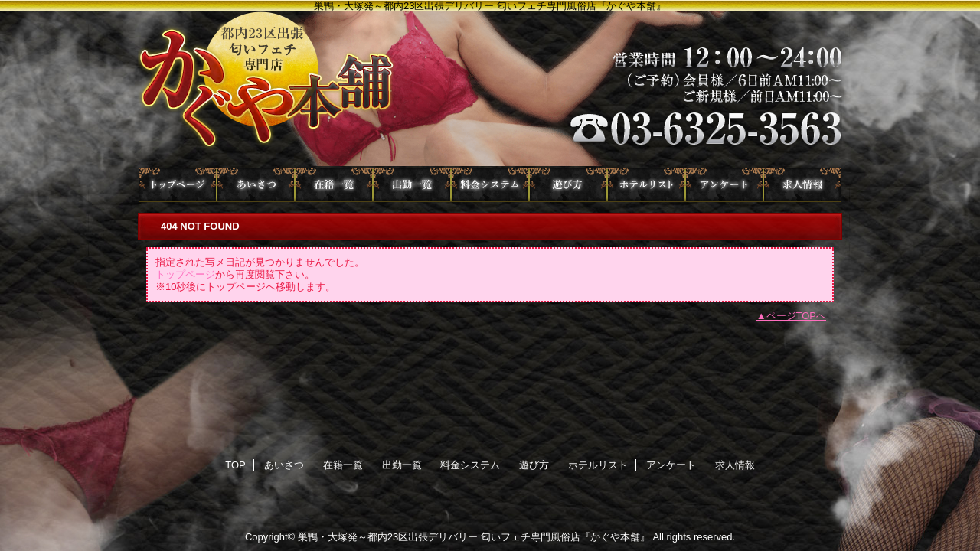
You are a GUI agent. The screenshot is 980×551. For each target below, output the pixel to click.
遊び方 (568, 185)
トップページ (185, 274)
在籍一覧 (334, 185)
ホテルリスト (646, 185)
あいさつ (256, 185)
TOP (178, 185)
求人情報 (802, 185)
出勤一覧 (412, 185)
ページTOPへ (797, 316)
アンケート (724, 185)
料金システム (490, 185)
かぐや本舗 (490, 90)
